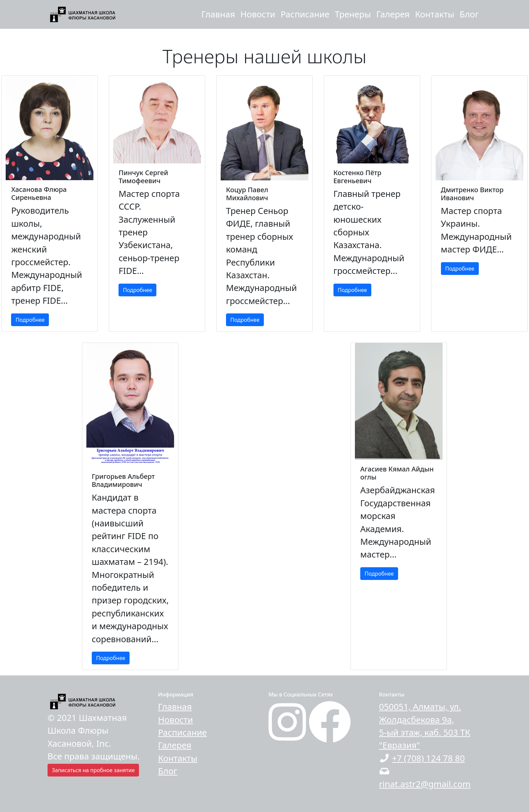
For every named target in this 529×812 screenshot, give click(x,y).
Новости (258, 14)
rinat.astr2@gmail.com (425, 784)
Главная (218, 14)
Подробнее (30, 320)
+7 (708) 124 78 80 (429, 758)
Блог (469, 14)
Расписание (305, 14)
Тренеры (353, 14)
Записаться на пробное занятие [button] (93, 770)
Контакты (434, 14)
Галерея (393, 14)
